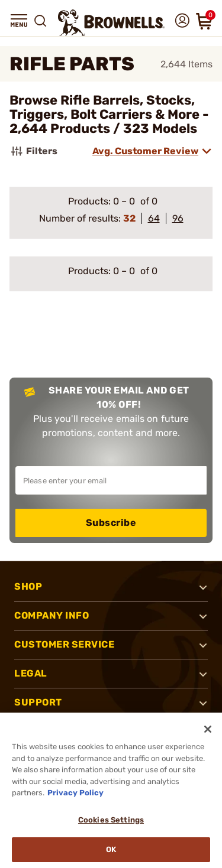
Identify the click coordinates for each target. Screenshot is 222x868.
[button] (19, 21)
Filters (33, 151)
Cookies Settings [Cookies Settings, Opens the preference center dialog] (111, 820)
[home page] (111, 23)
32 (129, 218)
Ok (111, 849)
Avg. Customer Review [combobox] (145, 151)
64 (154, 218)
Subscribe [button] (111, 523)
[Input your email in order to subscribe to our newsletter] (111, 480)
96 (178, 218)
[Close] (208, 729)
